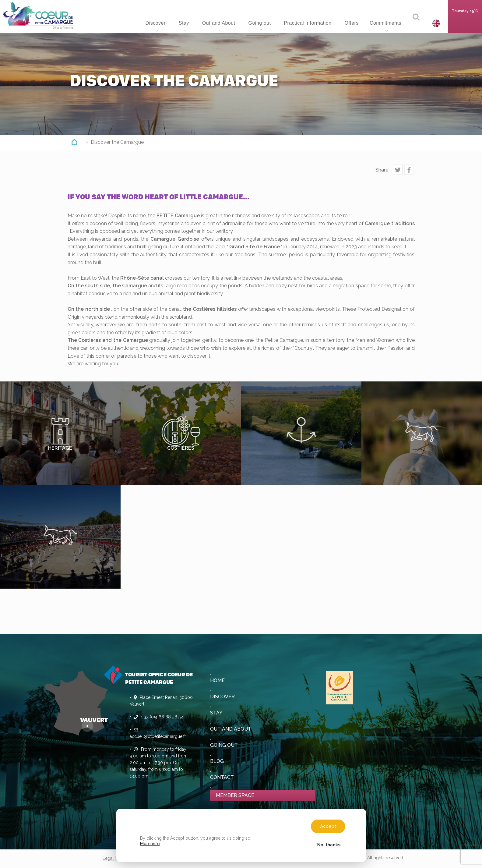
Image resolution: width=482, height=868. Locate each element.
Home (129, 21)
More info (150, 844)
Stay (185, 23)
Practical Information (308, 23)
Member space (235, 795)
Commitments (386, 23)
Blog (217, 761)
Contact (222, 777)
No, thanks (329, 845)
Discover (156, 23)
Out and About (220, 23)
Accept (328, 826)
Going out (260, 23)
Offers (352, 23)
